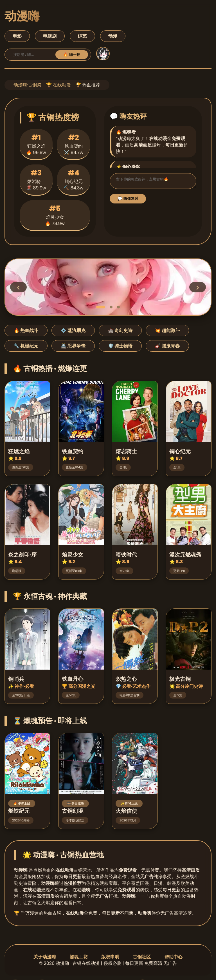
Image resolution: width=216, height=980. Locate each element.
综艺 (82, 36)
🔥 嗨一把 (72, 55)
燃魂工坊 (79, 957)
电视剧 (50, 36)
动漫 (113, 36)
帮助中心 (174, 957)
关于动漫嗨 (45, 957)
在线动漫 (62, 85)
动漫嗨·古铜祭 (27, 85)
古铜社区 (142, 957)
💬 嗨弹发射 (128, 200)
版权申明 (110, 957)
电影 (17, 36)
